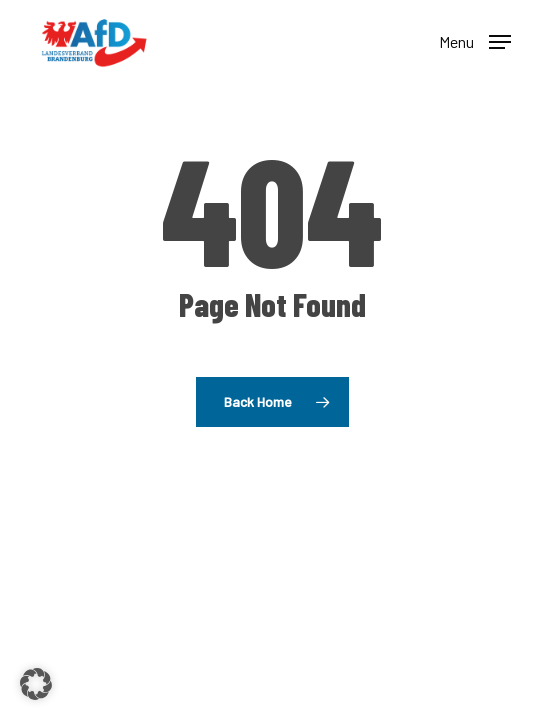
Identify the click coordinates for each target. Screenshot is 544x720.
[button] (475, 40)
